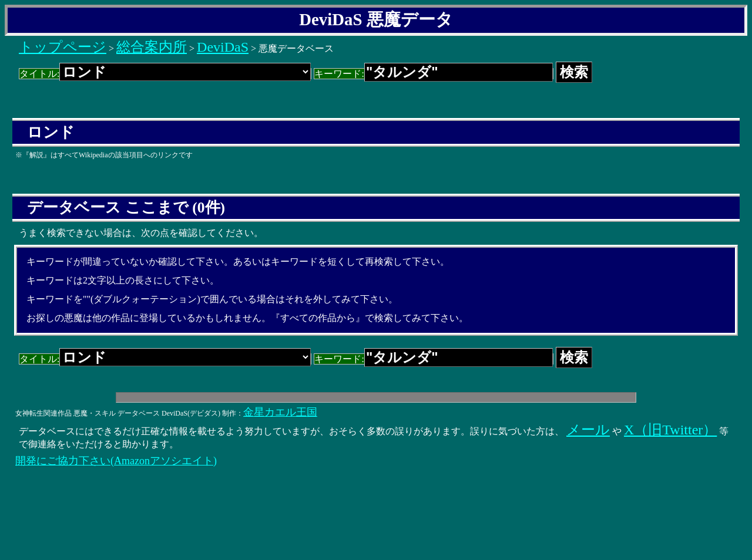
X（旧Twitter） (670, 430)
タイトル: (165, 74)
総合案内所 (152, 47)
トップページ (63, 47)
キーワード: (433, 74)
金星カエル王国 (280, 412)
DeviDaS (223, 47)
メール (588, 430)
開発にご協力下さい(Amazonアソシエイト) (116, 461)
